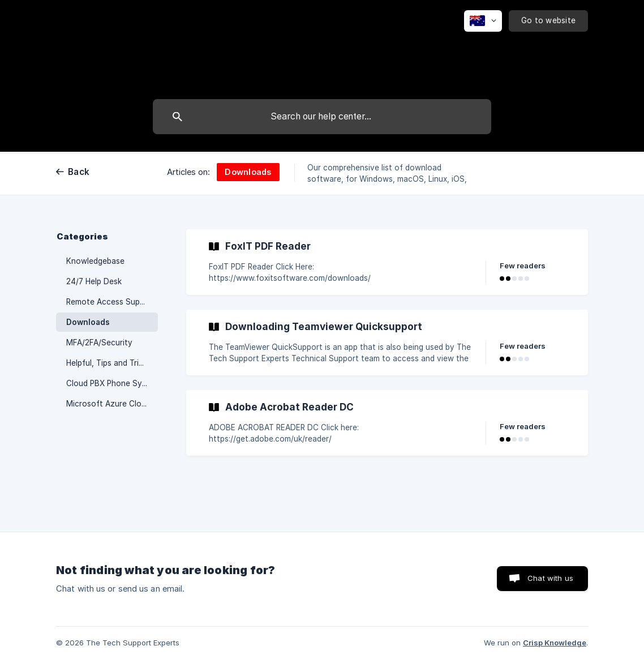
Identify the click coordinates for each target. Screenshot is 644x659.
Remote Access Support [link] (111, 302)
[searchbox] (322, 117)
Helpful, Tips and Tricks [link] (109, 363)
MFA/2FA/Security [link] (99, 343)
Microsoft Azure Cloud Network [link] (112, 404)
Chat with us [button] (550, 578)
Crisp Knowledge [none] (555, 643)
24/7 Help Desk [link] (94, 281)
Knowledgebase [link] (95, 261)
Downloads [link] (88, 322)
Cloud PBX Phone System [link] (112, 383)
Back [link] (79, 172)
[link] (387, 262)
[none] (483, 21)
